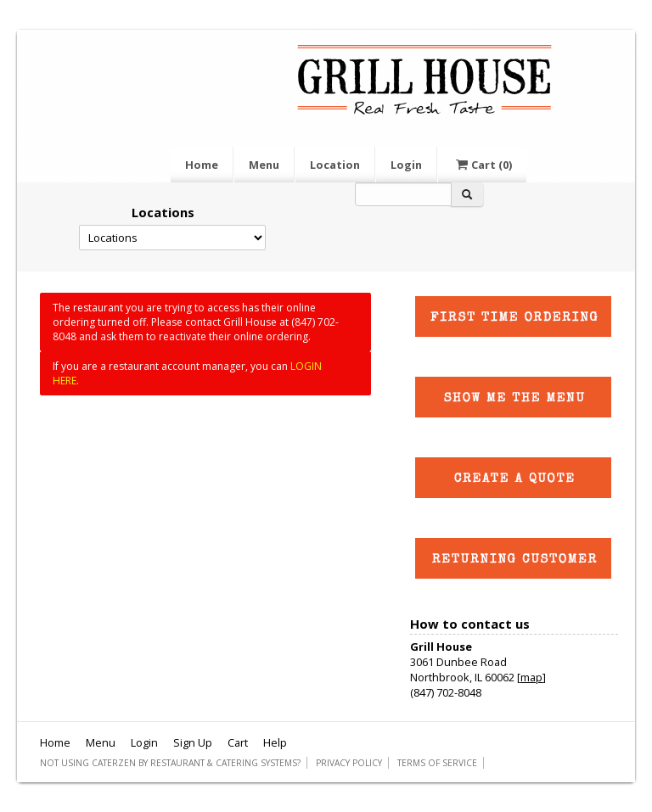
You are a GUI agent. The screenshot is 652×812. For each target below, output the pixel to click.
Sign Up (193, 742)
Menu (264, 165)
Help (275, 742)
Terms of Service (437, 763)
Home (202, 165)
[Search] (403, 194)
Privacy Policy (349, 763)
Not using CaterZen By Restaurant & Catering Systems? (170, 763)
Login (406, 165)
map (531, 677)
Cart (482, 165)
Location (335, 165)
